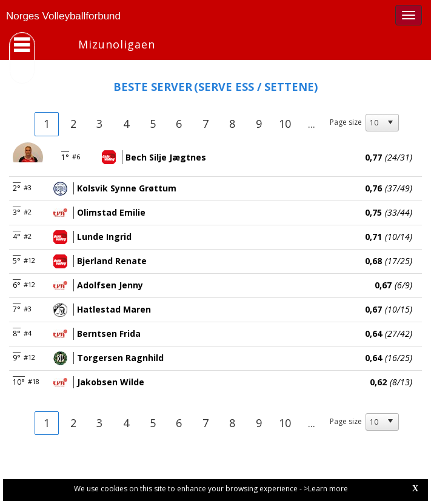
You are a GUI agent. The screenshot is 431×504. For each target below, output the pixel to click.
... (312, 124)
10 (285, 124)
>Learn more (326, 489)
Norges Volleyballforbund (63, 16)
